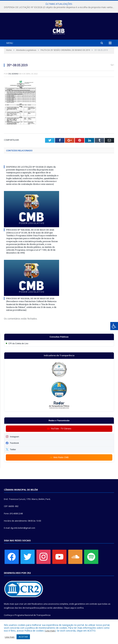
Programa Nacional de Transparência (33, 615)
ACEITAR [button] (23, 637)
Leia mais (50, 631)
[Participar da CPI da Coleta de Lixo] (59, 343)
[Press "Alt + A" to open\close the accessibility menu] (114, 326)
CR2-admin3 (13, 74)
